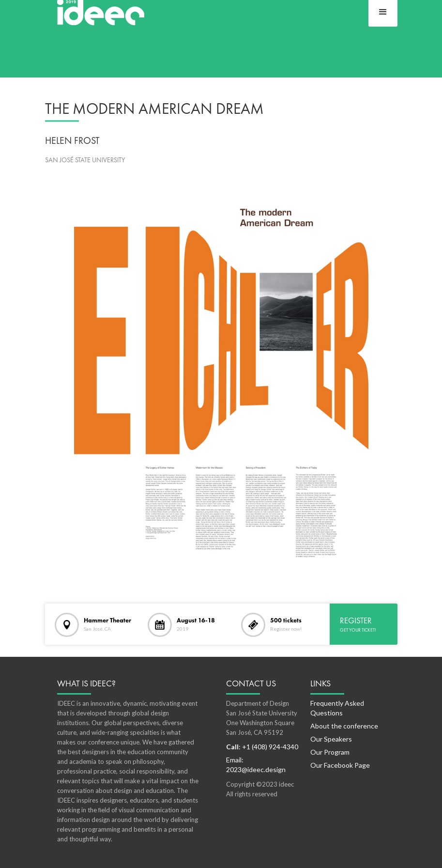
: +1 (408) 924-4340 (262, 747)
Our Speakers (331, 739)
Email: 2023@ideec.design (256, 765)
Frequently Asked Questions (337, 708)
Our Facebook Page (340, 765)
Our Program (330, 752)
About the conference (344, 726)
